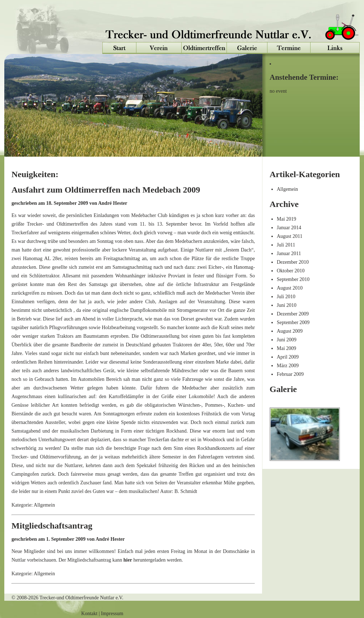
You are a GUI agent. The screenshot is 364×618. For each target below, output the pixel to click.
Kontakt (89, 614)
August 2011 (290, 236)
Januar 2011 (289, 253)
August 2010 (290, 288)
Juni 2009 (287, 340)
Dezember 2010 (293, 262)
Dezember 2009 (293, 314)
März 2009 (288, 366)
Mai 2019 (286, 219)
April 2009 (288, 357)
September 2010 (293, 279)
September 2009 (293, 322)
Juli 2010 (286, 297)
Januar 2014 (289, 228)
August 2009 (290, 331)
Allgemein (287, 189)
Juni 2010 (287, 305)
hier (128, 560)
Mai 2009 (286, 348)
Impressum (112, 614)
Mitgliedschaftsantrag (52, 526)
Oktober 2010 (291, 271)
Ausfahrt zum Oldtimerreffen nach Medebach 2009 (106, 190)
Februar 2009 (290, 374)
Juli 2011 (286, 245)
